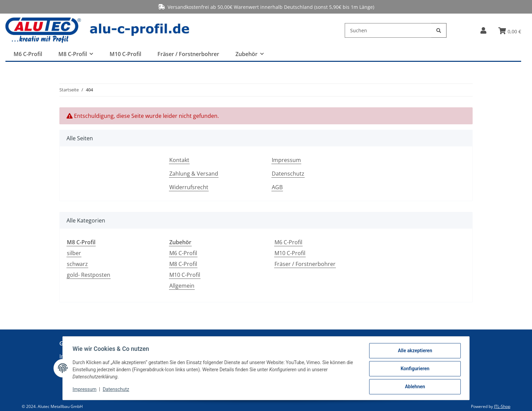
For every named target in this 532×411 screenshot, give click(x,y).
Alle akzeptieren (414, 352)
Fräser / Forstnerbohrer (305, 264)
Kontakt (179, 160)
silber (74, 253)
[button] (483, 30)
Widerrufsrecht (189, 187)
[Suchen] (388, 30)
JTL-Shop (502, 406)
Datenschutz (288, 174)
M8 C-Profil (183, 264)
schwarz (77, 264)
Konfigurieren (414, 369)
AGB (277, 187)
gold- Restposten (89, 275)
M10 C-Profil (185, 275)
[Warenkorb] (510, 31)
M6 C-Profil (183, 253)
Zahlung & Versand (194, 174)
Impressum (286, 160)
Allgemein (182, 286)
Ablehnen (414, 387)
